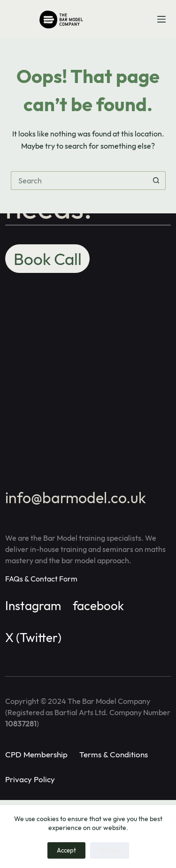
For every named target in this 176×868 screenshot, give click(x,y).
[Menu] (161, 19)
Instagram (33, 606)
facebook (98, 606)
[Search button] (156, 181)
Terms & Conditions (114, 754)
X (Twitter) (33, 638)
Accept (66, 850)
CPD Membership (36, 754)
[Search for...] (79, 181)
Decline (110, 850)
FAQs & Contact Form (41, 579)
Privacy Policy (30, 779)
